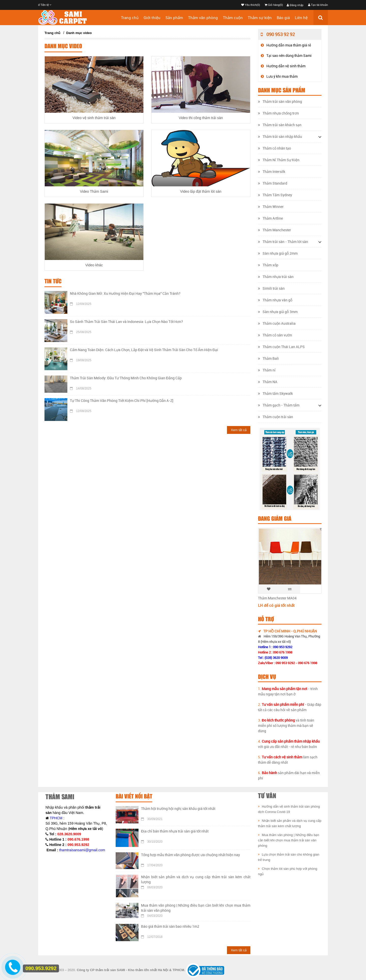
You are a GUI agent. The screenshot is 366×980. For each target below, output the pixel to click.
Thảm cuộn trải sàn (276, 417)
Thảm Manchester (274, 230)
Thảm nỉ (267, 370)
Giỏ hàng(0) (274, 5)
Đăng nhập (295, 5)
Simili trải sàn (271, 288)
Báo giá (283, 18)
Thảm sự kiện (260, 18)
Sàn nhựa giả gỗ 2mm (278, 253)
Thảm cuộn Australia (277, 323)
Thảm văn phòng (203, 18)
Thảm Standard (273, 183)
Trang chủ (130, 18)
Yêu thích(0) (251, 5)
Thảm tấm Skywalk (275, 393)
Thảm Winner (271, 207)
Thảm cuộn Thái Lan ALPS (281, 347)
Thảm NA (268, 382)
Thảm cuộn (233, 18)
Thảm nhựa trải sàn (276, 277)
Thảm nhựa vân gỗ (275, 300)
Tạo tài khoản (318, 5)
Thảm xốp (268, 265)
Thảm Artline (270, 218)
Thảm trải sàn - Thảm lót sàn (283, 242)
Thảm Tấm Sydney (275, 195)
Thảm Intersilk (272, 171)
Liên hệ (301, 18)
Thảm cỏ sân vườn (275, 335)
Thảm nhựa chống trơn (278, 113)
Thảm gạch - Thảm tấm (279, 405)
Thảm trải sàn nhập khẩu (280, 136)
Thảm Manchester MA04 (277, 598)
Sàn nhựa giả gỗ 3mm (278, 312)
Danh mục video (79, 33)
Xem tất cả (239, 430)
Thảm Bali (268, 358)
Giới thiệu (152, 18)
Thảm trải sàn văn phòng (280, 101)
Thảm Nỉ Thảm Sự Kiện (279, 160)
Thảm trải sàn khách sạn (280, 125)
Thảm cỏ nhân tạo (274, 148)
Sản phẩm (174, 18)
